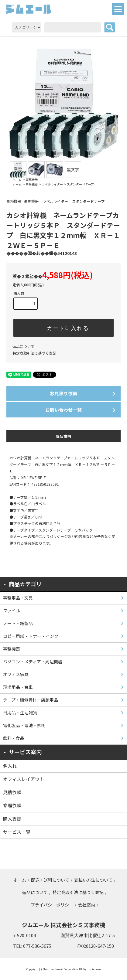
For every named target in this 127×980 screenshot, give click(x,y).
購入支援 (12, 819)
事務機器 (32, 180)
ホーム (17, 180)
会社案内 (87, 905)
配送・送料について (50, 880)
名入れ (10, 766)
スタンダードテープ (80, 184)
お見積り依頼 (63, 393)
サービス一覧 (17, 832)
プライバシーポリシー (52, 905)
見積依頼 (12, 792)
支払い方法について (93, 880)
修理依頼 (12, 805)
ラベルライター (52, 184)
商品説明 (64, 436)
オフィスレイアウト (24, 779)
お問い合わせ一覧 (63, 410)
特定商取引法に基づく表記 (34, 353)
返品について (23, 346)
